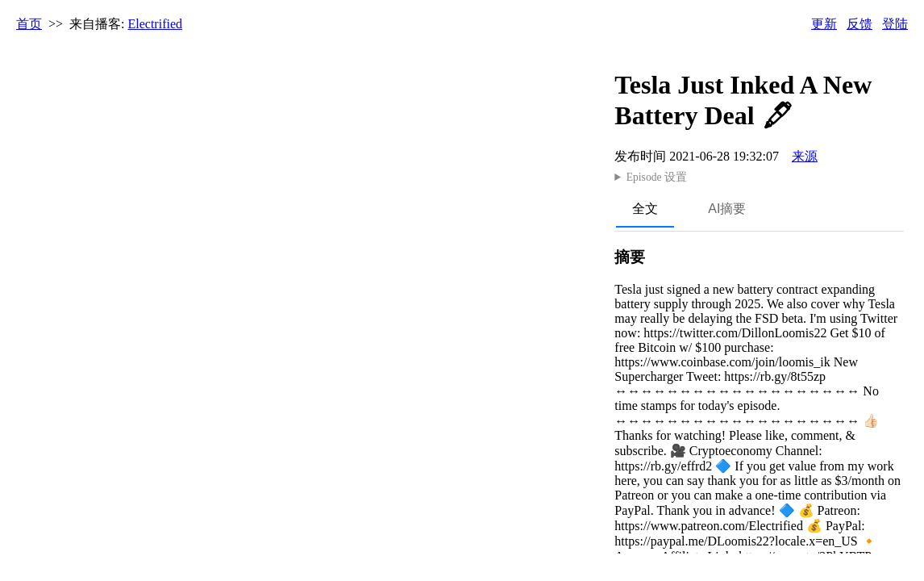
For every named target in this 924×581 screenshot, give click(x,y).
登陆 (895, 24)
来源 (805, 156)
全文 (645, 209)
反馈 (859, 24)
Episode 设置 (657, 177)
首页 (29, 24)
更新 (824, 24)
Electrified (156, 24)
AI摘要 (727, 209)
